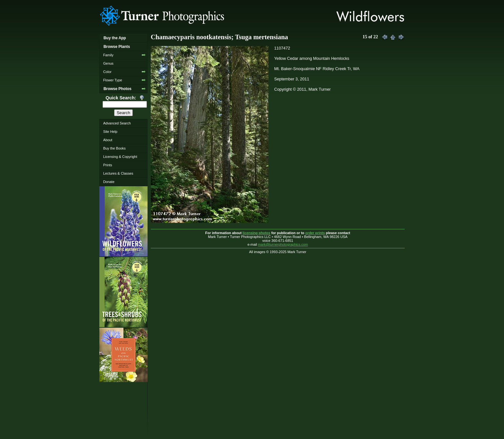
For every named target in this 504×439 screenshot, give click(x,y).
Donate (109, 182)
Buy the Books (114, 148)
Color (107, 72)
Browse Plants (117, 47)
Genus (108, 63)
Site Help (110, 132)
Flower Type (113, 80)
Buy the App (115, 38)
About (108, 140)
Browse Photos (117, 89)
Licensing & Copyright (120, 157)
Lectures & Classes (118, 173)
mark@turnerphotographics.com (283, 244)
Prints (108, 165)
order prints (315, 233)
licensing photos (256, 233)
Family (108, 55)
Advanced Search (117, 123)
